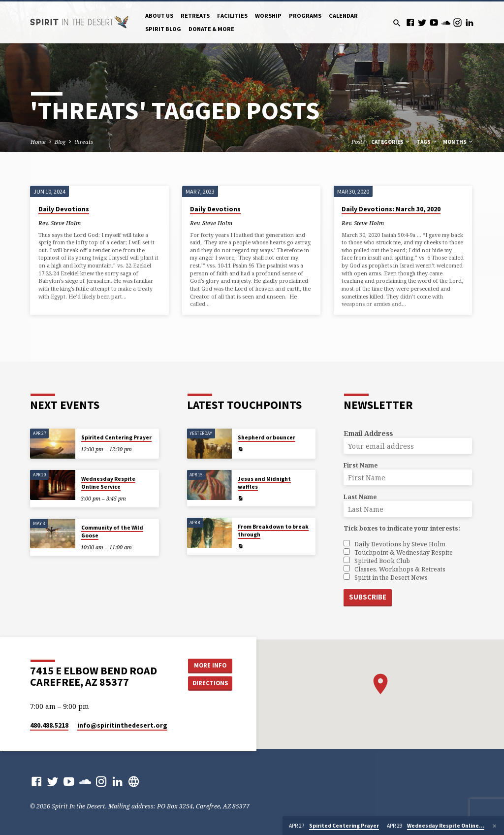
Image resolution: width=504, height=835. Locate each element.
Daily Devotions (64, 209)
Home (38, 142)
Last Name (360, 497)
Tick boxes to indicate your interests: (402, 528)
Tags (427, 142)
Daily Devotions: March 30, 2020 (391, 209)
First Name (361, 465)
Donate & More (211, 29)
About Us (159, 16)
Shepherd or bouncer (267, 437)
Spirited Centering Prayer (116, 437)
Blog (60, 142)
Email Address (368, 433)
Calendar (343, 16)
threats (84, 142)
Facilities (232, 16)
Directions (210, 683)
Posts (358, 142)
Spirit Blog (163, 29)
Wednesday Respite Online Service (108, 483)
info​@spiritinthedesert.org (122, 725)
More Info (210, 665)
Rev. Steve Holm (60, 223)
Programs (305, 16)
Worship (268, 16)
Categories (391, 142)
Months (458, 142)
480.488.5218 (49, 725)
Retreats (195, 16)
